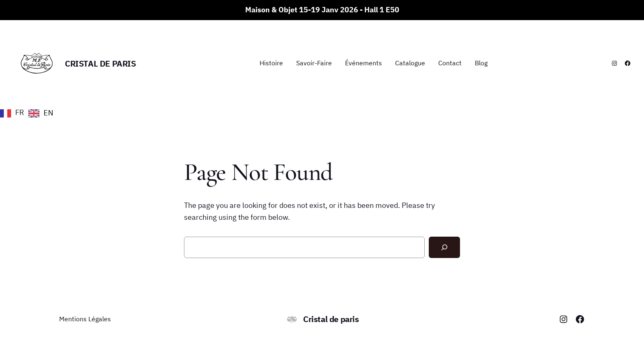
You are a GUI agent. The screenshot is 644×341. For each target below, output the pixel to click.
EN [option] (48, 113)
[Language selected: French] (29, 113)
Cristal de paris (100, 63)
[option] (41, 113)
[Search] (444, 247)
